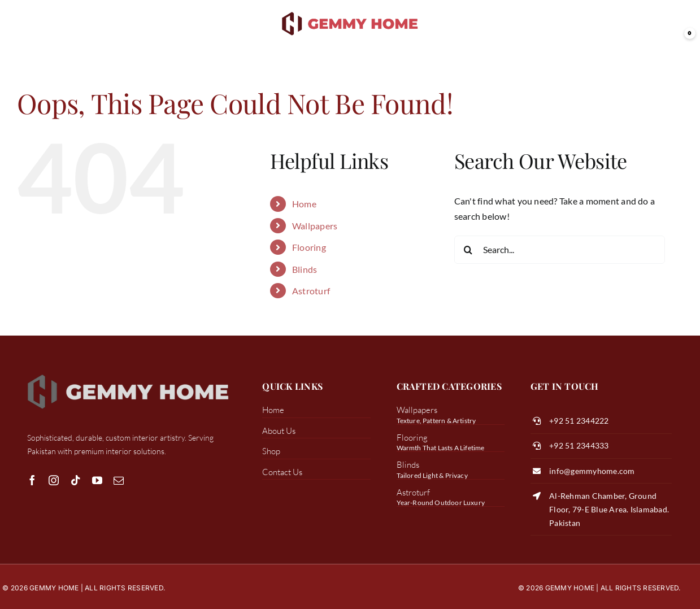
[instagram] (54, 480)
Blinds (305, 269)
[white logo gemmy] (128, 374)
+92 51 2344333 (579, 445)
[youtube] (97, 480)
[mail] (119, 480)
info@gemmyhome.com (592, 471)
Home (304, 204)
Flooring (309, 247)
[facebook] (32, 480)
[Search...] (560, 250)
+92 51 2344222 (579, 421)
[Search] (468, 250)
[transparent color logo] (350, 13)
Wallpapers (315, 226)
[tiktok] (76, 480)
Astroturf (311, 291)
